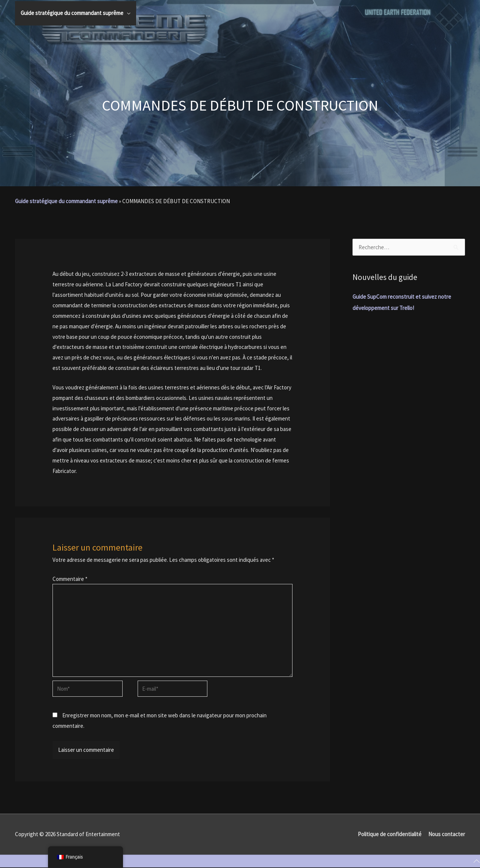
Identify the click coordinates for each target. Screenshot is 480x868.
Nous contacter (447, 834)
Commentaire (70, 579)
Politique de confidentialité (390, 834)
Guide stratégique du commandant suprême (66, 201)
